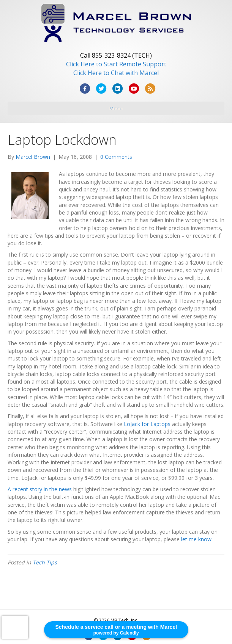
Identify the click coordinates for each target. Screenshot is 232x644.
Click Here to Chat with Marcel (116, 73)
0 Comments (116, 157)
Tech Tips (45, 562)
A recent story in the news (40, 489)
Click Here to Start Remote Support (116, 64)
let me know (196, 539)
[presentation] (15, 627)
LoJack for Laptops (147, 424)
